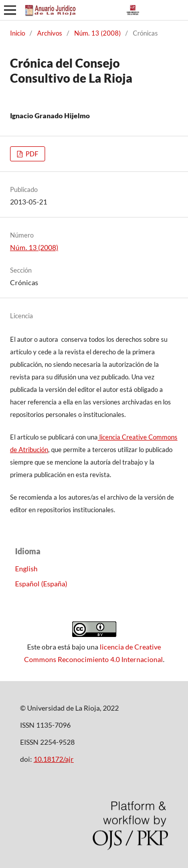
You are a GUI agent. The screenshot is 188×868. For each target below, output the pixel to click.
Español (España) (41, 584)
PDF (31, 154)
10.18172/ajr (54, 759)
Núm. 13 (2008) (98, 33)
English (26, 569)
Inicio (18, 33)
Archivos (50, 33)
